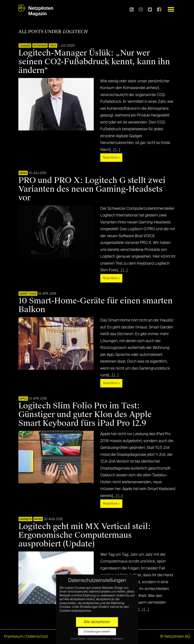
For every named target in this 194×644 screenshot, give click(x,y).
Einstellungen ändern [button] (97, 632)
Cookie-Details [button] (78, 639)
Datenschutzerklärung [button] (99, 639)
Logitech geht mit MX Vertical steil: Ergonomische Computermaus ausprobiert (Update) (85, 535)
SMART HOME (28, 294)
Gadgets (25, 519)
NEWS (23, 173)
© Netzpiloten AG (175, 637)
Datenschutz (37, 637)
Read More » (111, 158)
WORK (38, 519)
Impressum (14, 637)
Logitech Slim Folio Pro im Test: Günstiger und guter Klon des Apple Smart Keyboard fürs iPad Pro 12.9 (85, 414)
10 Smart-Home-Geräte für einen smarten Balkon (95, 305)
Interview (40, 46)
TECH (53, 46)
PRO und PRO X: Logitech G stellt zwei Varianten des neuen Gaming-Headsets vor (92, 189)
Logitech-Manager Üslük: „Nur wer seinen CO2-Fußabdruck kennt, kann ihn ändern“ (94, 62)
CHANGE (25, 46)
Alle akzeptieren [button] (97, 622)
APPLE (23, 399)
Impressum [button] (118, 639)
